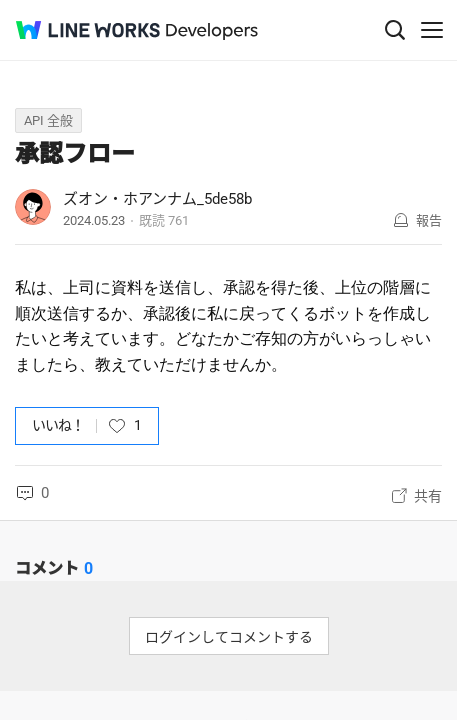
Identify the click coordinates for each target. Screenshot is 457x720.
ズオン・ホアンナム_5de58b (157, 199)
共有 (428, 496)
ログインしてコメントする (229, 637)
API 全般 (48, 120)
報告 (429, 220)
